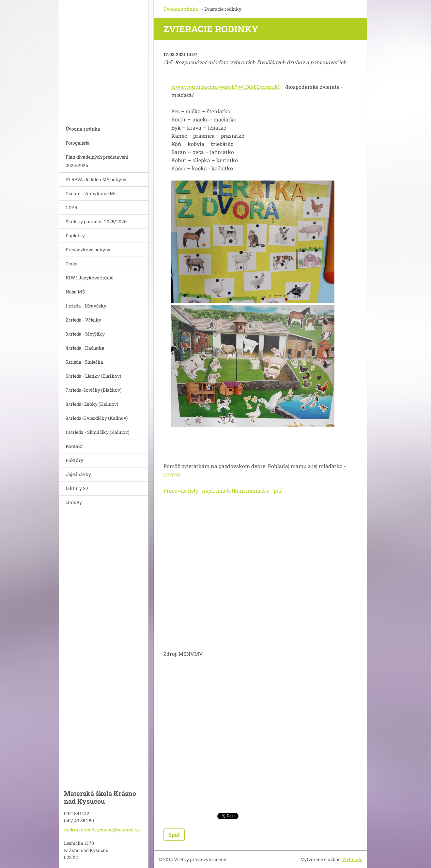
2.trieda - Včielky (83, 320)
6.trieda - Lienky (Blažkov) (93, 376)
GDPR (71, 207)
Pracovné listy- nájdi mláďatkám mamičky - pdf (223, 490)
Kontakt (74, 446)
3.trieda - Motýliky (85, 334)
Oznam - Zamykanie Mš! (92, 193)
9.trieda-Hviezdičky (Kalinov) (97, 418)
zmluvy (74, 502)
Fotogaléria (78, 143)
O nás (71, 264)
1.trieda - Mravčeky (86, 306)
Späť (174, 835)
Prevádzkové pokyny (88, 250)
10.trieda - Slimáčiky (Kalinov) (97, 432)
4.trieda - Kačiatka (85, 348)
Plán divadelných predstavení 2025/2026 (97, 161)
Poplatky (75, 236)
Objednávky (78, 474)
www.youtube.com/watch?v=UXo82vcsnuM (225, 87)
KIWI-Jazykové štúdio (90, 278)
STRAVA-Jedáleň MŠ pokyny (96, 179)
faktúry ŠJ (77, 488)
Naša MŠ (75, 292)
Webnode (352, 859)
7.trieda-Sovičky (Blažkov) (93, 390)
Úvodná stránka (83, 129)
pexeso (172, 474)
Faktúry (74, 460)
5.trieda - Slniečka (84, 362)
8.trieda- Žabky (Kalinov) (92, 404)
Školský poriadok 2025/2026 (96, 221)
